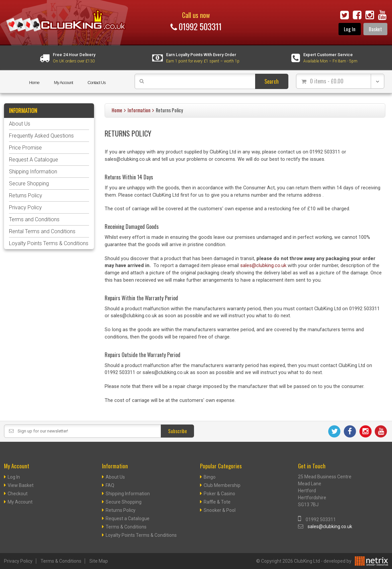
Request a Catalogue (128, 519)
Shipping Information (33, 172)
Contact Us (96, 83)
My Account (63, 83)
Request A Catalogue (34, 160)
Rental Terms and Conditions (42, 231)
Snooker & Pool (220, 510)
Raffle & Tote (217, 502)
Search (272, 81)
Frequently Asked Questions (41, 136)
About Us (20, 124)
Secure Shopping (29, 184)
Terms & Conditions (126, 527)
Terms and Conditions (34, 219)
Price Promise (25, 148)
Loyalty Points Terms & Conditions (49, 243)
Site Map (99, 561)
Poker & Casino (219, 494)
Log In (350, 29)
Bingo (210, 477)
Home (34, 83)
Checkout (18, 494)
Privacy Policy (25, 207)
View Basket (21, 485)
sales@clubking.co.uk (263, 266)
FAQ (110, 485)
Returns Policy (26, 195)
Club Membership (222, 485)
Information (139, 110)
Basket (375, 29)
